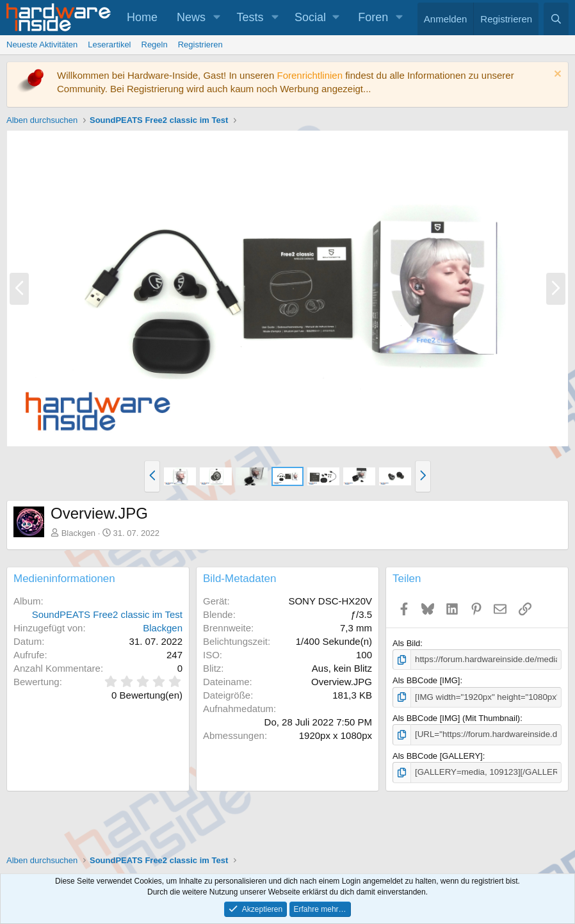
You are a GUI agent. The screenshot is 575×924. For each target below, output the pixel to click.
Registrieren (200, 45)
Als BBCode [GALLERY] (438, 755)
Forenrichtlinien (310, 75)
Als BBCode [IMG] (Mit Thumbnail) (456, 717)
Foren (373, 17)
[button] (217, 18)
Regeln (155, 45)
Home (142, 17)
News (191, 17)
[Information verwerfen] (556, 75)
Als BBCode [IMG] (426, 680)
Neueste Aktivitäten (42, 45)
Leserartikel (109, 45)
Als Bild (406, 643)
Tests (250, 17)
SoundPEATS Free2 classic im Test (107, 614)
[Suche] (556, 19)
